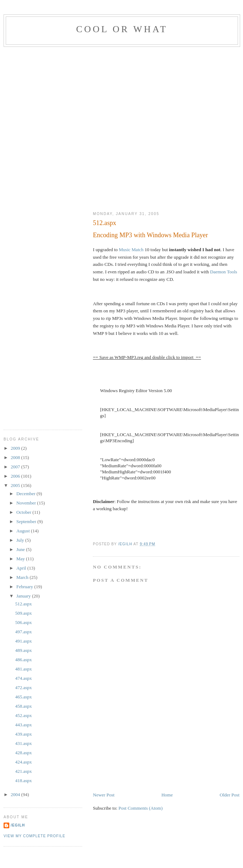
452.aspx (23, 715)
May (21, 559)
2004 (16, 794)
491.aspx (23, 641)
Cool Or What (122, 29)
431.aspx (23, 743)
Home (167, 795)
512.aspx (23, 604)
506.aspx (23, 622)
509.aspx (23, 613)
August (24, 531)
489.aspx (23, 650)
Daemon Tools (224, 272)
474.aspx (23, 678)
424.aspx (23, 762)
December (27, 494)
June (21, 549)
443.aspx (23, 725)
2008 (16, 457)
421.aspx (23, 771)
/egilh (18, 825)
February (25, 587)
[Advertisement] (77, 128)
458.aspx (23, 706)
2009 (16, 448)
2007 (16, 467)
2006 (16, 476)
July (21, 540)
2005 (16, 485)
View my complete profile (34, 836)
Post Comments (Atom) (141, 808)
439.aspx (23, 734)
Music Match (131, 250)
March (23, 577)
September (27, 521)
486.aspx (23, 660)
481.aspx (23, 669)
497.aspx (23, 632)
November (27, 503)
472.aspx (23, 687)
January (24, 596)
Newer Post (104, 795)
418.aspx (23, 781)
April (22, 568)
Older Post (230, 795)
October (24, 512)
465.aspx (23, 697)
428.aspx (23, 753)
